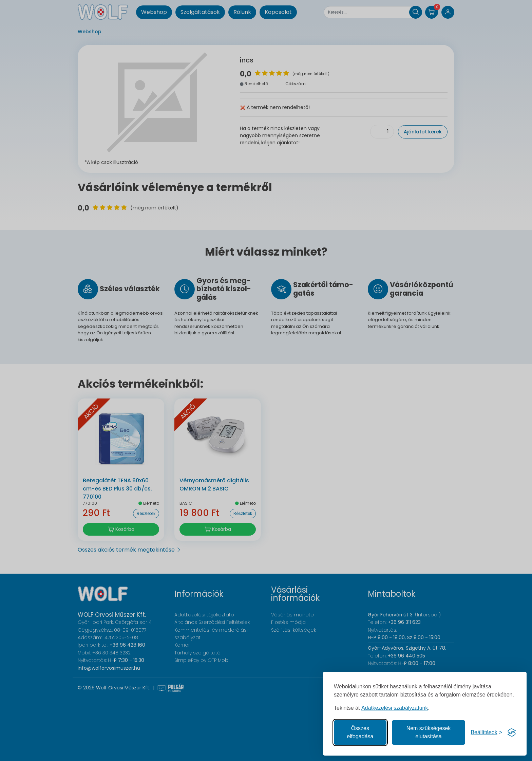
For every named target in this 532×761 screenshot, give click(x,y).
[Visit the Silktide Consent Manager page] (512, 732)
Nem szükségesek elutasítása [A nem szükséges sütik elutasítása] (429, 732)
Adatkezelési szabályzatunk (395, 708)
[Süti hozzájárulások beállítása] (486, 732)
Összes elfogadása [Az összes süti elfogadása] (360, 732)
